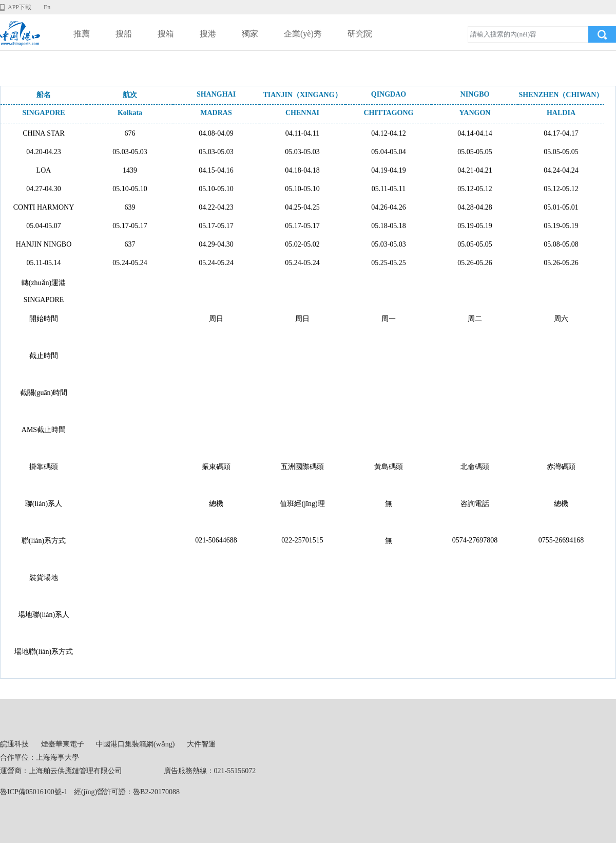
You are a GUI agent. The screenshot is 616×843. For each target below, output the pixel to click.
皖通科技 (14, 744)
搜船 (124, 34)
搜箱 (166, 34)
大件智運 (201, 744)
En (47, 7)
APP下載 (20, 7)
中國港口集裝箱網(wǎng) (135, 744)
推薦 (82, 34)
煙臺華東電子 (63, 744)
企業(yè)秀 (303, 34)
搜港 (208, 34)
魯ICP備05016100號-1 (34, 792)
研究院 (360, 34)
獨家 (250, 34)
